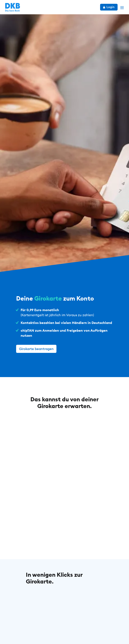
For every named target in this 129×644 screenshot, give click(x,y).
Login (109, 7)
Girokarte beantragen (36, 349)
